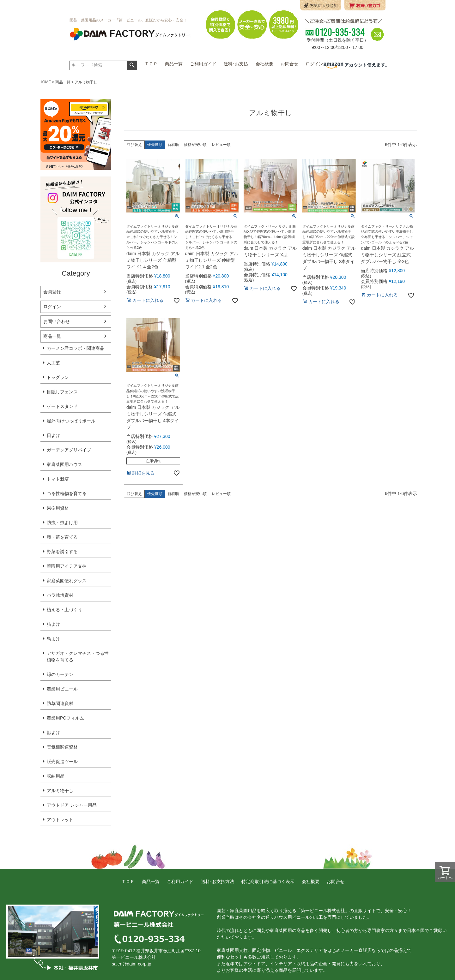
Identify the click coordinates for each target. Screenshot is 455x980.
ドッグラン (58, 377)
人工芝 (53, 363)
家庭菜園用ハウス (64, 464)
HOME (45, 82)
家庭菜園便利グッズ (67, 581)
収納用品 (56, 776)
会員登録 (52, 292)
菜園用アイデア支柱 (67, 566)
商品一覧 (63, 82)
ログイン (52, 307)
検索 (132, 65)
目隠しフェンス (62, 392)
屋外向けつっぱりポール (71, 421)
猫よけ (53, 624)
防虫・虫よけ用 (62, 523)
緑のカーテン (60, 674)
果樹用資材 (58, 508)
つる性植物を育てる (67, 493)
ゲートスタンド (62, 406)
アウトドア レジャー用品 (72, 805)
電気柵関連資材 (62, 747)
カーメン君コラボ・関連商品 (76, 348)
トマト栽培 (58, 479)
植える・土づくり (64, 610)
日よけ (53, 435)
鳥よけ (53, 639)
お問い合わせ (57, 321)
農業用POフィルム (65, 718)
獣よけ (53, 732)
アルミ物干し (60, 791)
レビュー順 (221, 145)
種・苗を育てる (62, 537)
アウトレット (60, 820)
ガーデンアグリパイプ (69, 450)
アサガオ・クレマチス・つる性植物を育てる (78, 657)
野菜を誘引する (62, 552)
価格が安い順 (195, 145)
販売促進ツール (62, 762)
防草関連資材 (60, 703)
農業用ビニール (62, 689)
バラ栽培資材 (60, 595)
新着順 (173, 145)
